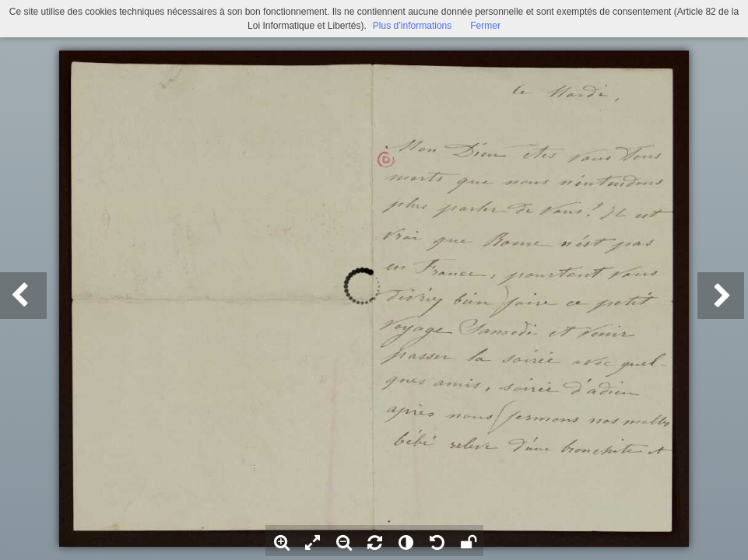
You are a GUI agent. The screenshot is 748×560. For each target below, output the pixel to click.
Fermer (485, 26)
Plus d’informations (412, 26)
